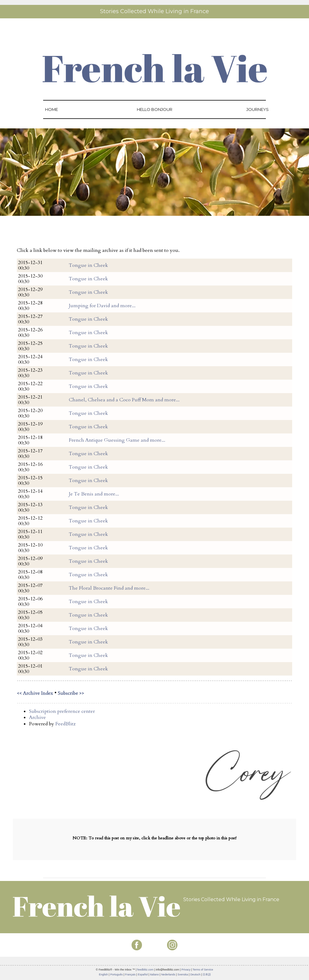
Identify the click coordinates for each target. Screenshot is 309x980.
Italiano (154, 974)
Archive (37, 717)
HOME (51, 109)
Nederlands (168, 974)
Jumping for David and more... (102, 306)
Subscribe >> (71, 693)
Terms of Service (203, 970)
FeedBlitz (65, 724)
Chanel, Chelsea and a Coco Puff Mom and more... (124, 400)
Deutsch (195, 974)
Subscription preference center (62, 711)
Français (130, 974)
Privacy (186, 970)
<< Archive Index (35, 693)
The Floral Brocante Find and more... (109, 588)
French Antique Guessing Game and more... (117, 440)
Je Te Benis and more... (94, 494)
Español (143, 974)
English (103, 974)
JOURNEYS (257, 109)
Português (116, 974)
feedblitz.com (145, 970)
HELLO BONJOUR (154, 109)
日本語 (207, 974)
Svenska (183, 974)
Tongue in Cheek (88, 265)
